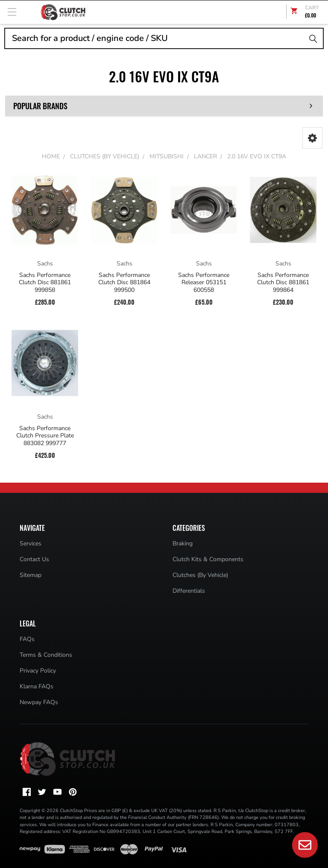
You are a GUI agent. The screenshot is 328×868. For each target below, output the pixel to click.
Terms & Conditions (46, 655)
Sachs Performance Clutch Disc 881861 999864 (283, 283)
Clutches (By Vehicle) (200, 575)
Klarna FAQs (37, 686)
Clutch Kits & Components (208, 559)
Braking (183, 543)
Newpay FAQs (39, 702)
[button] (312, 138)
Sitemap (31, 575)
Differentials (189, 591)
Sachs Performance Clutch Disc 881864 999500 (124, 283)
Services (31, 543)
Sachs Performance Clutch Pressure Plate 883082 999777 (45, 436)
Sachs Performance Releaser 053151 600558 (204, 283)
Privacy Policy (38, 671)
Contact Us (34, 559)
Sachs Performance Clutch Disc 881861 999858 (45, 283)
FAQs (27, 639)
